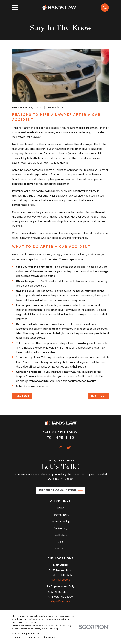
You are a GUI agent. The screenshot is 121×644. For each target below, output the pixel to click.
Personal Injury (60, 515)
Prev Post (22, 396)
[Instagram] (60, 447)
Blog (60, 542)
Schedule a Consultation (60, 490)
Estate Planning (60, 521)
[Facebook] (52, 447)
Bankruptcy (60, 528)
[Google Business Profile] (69, 447)
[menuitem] (17, 637)
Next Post (99, 396)
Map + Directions (60, 580)
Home (60, 508)
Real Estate (60, 535)
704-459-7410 (60, 437)
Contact (60, 548)
